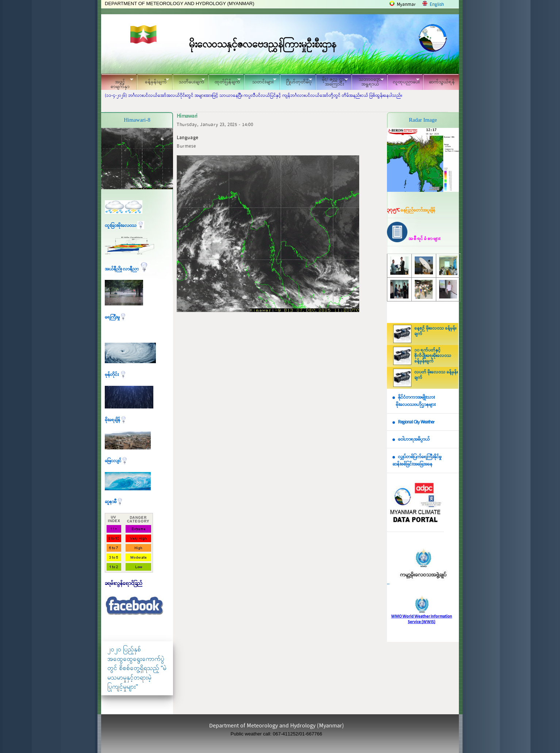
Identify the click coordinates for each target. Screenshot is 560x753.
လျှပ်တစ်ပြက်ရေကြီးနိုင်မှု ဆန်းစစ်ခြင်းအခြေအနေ (417, 461)
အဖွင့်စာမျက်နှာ (117, 83)
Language (187, 138)
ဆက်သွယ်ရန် (442, 82)
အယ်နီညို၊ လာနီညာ (127, 269)
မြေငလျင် (116, 461)
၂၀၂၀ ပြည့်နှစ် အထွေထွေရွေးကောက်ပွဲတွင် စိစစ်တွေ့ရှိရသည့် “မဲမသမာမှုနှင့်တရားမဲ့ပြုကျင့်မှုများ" (137, 668)
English (437, 5)
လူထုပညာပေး (404, 81)
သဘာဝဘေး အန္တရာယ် (368, 82)
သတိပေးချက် (189, 81)
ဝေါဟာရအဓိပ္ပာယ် (414, 439)
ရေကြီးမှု (116, 317)
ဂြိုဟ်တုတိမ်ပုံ (296, 81)
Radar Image (423, 120)
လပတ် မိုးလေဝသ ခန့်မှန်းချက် (436, 375)
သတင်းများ (260, 81)
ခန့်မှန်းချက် (153, 81)
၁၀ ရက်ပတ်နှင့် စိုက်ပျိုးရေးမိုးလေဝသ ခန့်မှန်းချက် (433, 356)
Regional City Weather (416, 422)
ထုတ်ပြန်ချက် (225, 81)
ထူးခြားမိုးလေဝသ (124, 226)
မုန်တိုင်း (116, 375)
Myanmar (406, 5)
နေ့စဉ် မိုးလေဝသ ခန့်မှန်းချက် (435, 331)
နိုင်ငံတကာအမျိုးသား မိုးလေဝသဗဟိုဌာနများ (414, 401)
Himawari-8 (137, 120)
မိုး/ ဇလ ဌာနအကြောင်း (332, 82)
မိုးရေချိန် (116, 420)
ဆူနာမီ (114, 502)
